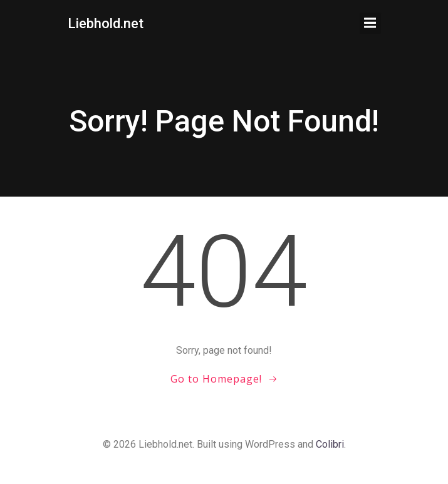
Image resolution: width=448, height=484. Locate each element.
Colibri (330, 444)
